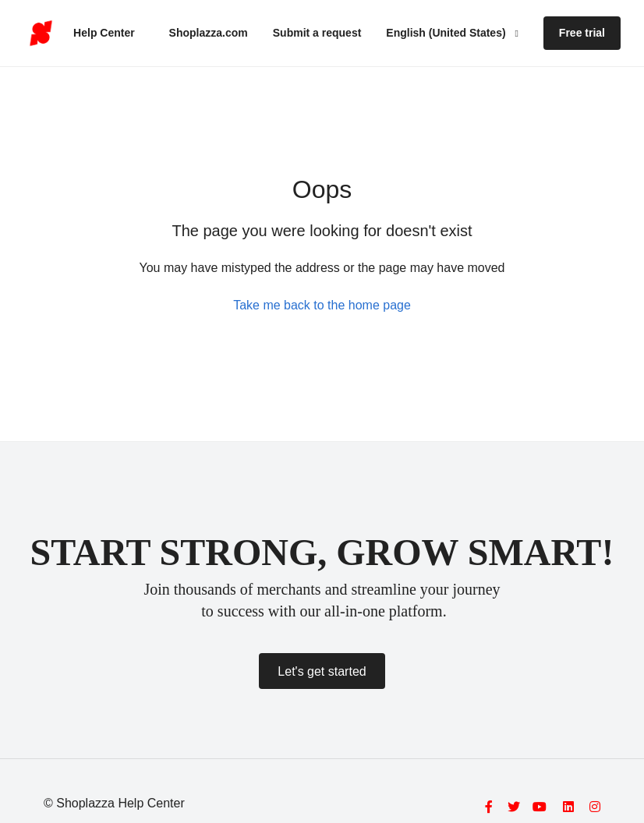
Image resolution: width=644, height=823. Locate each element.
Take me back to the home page (322, 305)
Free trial (582, 33)
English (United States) (447, 33)
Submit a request (317, 33)
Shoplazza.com (209, 33)
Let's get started (322, 671)
